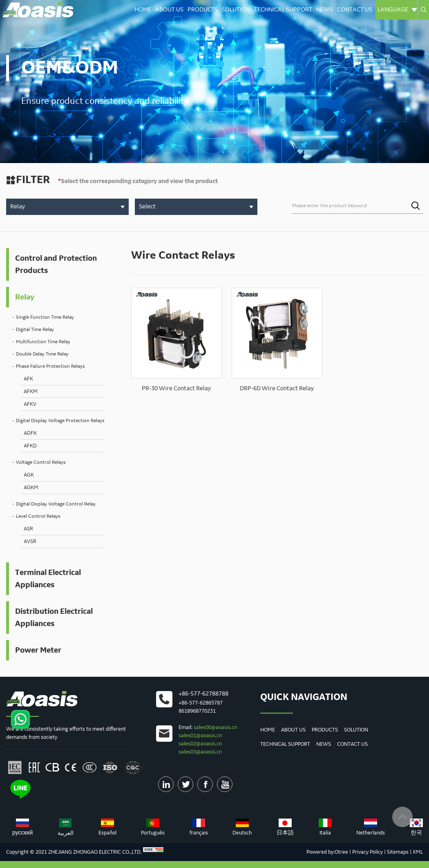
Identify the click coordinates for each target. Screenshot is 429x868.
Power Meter (38, 650)
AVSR (30, 541)
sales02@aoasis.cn (200, 744)
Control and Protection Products (56, 264)
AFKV (30, 404)
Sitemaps (398, 852)
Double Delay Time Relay (42, 354)
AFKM (31, 391)
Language (397, 10)
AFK (28, 379)
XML (418, 852)
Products (203, 10)
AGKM (31, 488)
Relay (25, 297)
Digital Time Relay (35, 330)
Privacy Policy (368, 852)
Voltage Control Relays (41, 462)
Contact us (355, 10)
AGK (29, 475)
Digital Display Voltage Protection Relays (60, 421)
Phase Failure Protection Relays (50, 366)
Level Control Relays (38, 516)
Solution (236, 10)
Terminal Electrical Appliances (48, 579)
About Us (169, 10)
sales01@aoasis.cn (200, 736)
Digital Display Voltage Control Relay (56, 504)
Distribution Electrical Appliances (54, 617)
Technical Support (283, 10)
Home (143, 10)
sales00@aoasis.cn (215, 727)
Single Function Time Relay (45, 317)
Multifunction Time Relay (43, 342)
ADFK (30, 433)
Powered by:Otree (327, 852)
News (325, 10)
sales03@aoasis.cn (200, 752)
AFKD (30, 446)
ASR (28, 529)
